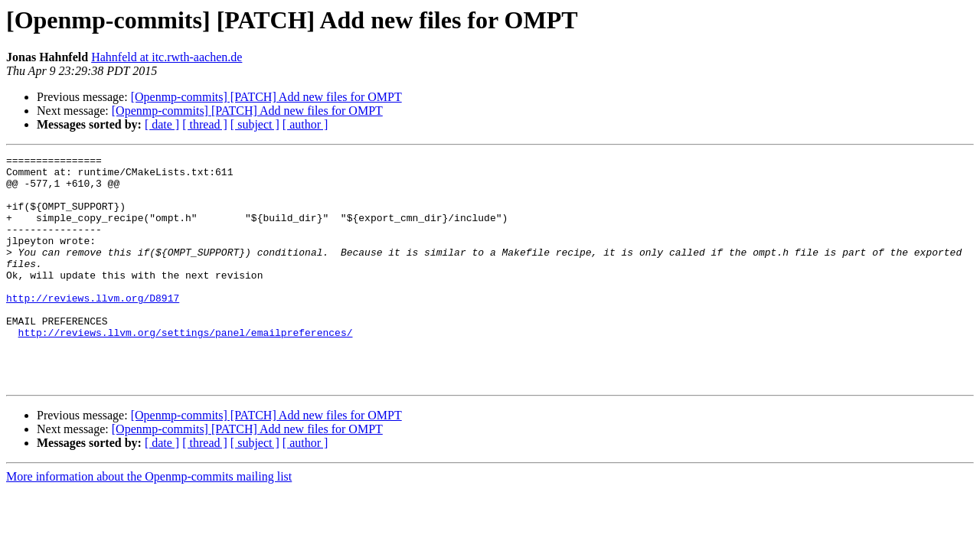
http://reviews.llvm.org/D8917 (93, 328)
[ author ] (305, 124)
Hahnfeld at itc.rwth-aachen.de (167, 57)
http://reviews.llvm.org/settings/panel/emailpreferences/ (186, 369)
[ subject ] (255, 124)
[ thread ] (205, 124)
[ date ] (162, 124)
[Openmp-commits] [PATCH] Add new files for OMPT (266, 97)
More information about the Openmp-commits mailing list (149, 522)
